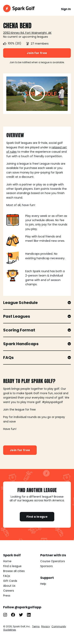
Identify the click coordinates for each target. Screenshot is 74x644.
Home (7, 561)
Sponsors (46, 566)
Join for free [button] (37, 53)
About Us (9, 586)
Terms (36, 626)
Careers (9, 591)
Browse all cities (14, 571)
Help (43, 584)
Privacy (46, 626)
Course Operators (53, 561)
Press (7, 596)
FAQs (7, 576)
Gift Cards (10, 581)
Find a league (37, 517)
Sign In (66, 9)
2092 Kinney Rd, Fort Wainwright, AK (27, 33)
